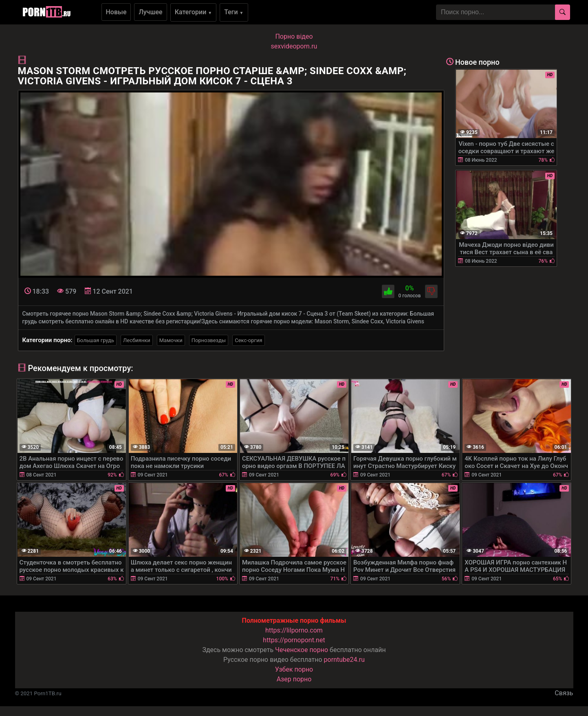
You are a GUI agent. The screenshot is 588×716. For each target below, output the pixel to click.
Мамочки (171, 340)
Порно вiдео (294, 36)
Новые (116, 12)
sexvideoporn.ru (294, 46)
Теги (234, 12)
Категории (194, 12)
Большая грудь (96, 340)
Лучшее (150, 12)
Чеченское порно (302, 650)
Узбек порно (294, 669)
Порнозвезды (209, 340)
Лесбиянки (137, 340)
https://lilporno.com (294, 630)
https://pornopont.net (294, 640)
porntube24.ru (344, 660)
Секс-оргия (249, 340)
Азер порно (294, 679)
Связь (564, 693)
